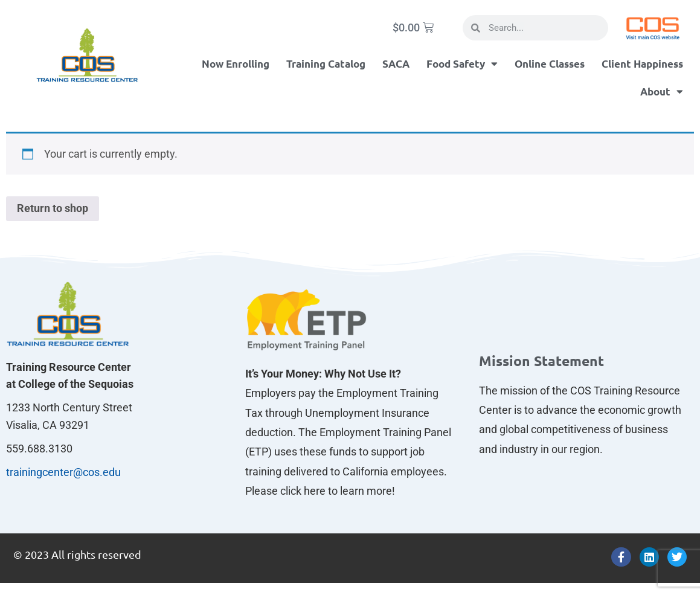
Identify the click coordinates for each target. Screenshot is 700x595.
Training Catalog (326, 64)
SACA (396, 64)
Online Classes (550, 64)
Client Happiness (642, 64)
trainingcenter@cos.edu (63, 472)
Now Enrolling (236, 64)
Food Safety (462, 64)
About (662, 92)
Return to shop (53, 208)
